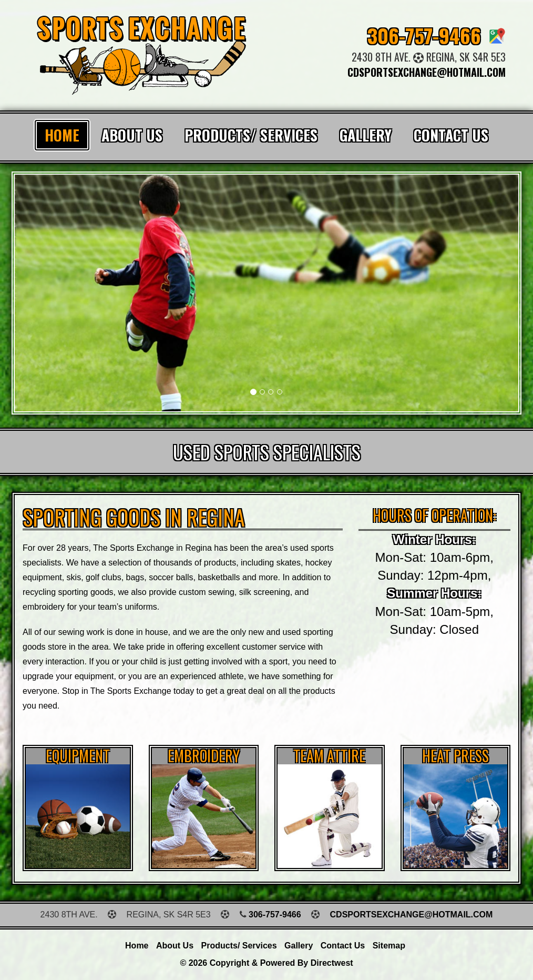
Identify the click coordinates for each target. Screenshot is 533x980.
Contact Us (451, 135)
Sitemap (389, 946)
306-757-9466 (424, 35)
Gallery (366, 135)
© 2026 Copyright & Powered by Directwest (266, 963)
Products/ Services (251, 135)
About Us (132, 135)
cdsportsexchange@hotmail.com (427, 72)
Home (62, 135)
